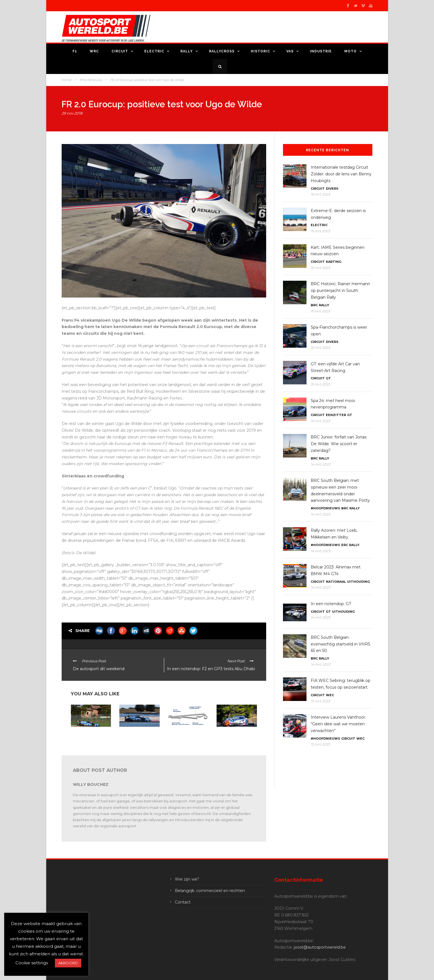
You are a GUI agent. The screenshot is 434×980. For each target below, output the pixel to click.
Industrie (321, 51)
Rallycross (222, 51)
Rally (187, 51)
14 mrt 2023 (321, 464)
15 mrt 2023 (320, 231)
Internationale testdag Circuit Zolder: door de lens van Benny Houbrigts (341, 174)
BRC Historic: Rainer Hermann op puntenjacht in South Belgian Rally (340, 291)
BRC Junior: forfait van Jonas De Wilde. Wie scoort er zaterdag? (339, 444)
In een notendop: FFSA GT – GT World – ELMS (89, 734)
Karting (334, 262)
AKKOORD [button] (68, 963)
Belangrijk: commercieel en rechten (210, 891)
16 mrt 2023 (320, 194)
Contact (183, 902)
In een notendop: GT (331, 604)
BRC (314, 305)
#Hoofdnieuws (91, 80)
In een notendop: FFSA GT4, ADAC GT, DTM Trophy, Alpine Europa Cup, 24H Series (235, 738)
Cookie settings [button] (32, 963)
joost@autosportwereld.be (320, 947)
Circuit (120, 51)
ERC (345, 545)
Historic (260, 51)
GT (328, 378)
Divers (332, 189)
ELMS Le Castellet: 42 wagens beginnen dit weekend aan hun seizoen (185, 737)
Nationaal (336, 582)
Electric (154, 51)
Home (67, 80)
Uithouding (358, 582)
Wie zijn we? (187, 879)
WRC (94, 51)
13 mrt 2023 (320, 701)
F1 (75, 51)
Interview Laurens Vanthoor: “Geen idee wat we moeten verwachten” (338, 724)
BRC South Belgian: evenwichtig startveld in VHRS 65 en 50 (341, 644)
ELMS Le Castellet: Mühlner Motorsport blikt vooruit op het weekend (136, 738)
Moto (351, 51)
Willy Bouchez (91, 784)
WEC (330, 695)
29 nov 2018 (72, 113)
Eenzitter (336, 415)
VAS (290, 51)
